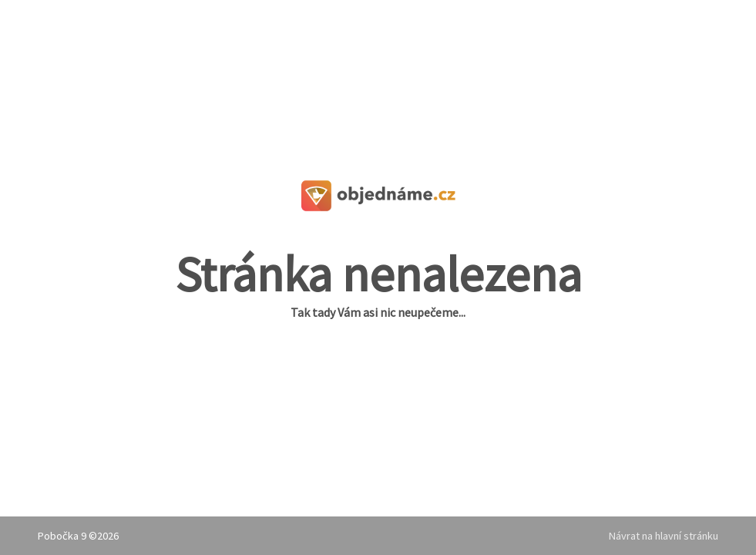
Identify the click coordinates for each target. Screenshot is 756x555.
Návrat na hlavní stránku (664, 536)
